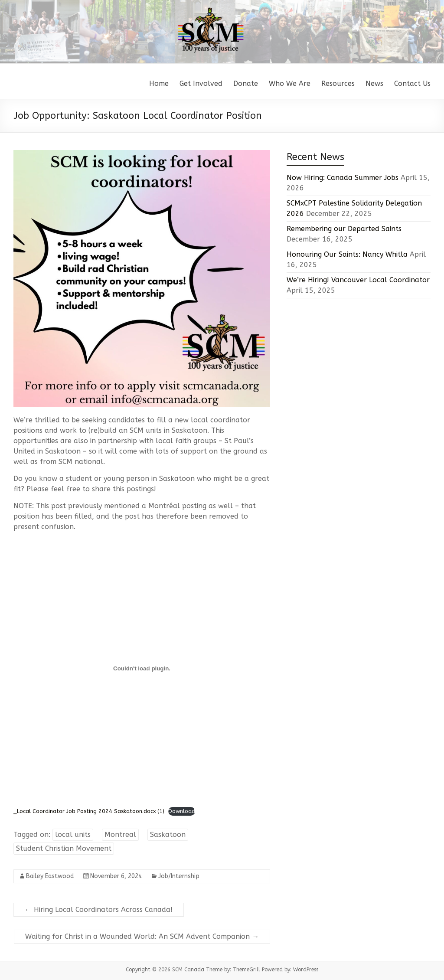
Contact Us (412, 83)
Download (182, 811)
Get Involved (201, 83)
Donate (246, 83)
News (374, 83)
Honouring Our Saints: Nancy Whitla (347, 254)
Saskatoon (168, 835)
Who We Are (290, 83)
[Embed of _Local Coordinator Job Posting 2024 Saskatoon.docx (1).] (142, 669)
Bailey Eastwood (50, 876)
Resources (338, 83)
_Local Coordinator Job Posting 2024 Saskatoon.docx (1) (89, 811)
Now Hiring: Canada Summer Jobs (343, 178)
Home (159, 83)
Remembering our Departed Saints (344, 229)
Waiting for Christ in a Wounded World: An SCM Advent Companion (142, 936)
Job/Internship (179, 876)
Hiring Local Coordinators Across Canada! (99, 910)
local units (73, 835)
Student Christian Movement (64, 848)
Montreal (120, 835)
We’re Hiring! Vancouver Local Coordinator (358, 280)
